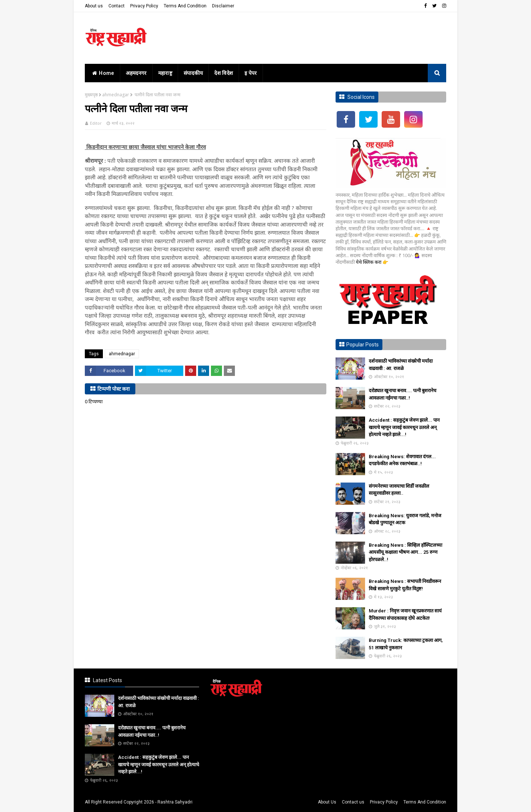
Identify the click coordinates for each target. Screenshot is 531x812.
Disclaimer (223, 6)
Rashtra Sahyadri (175, 802)
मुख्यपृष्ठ (91, 95)
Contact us (353, 802)
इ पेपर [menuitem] (251, 73)
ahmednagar (116, 95)
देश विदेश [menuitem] (224, 73)
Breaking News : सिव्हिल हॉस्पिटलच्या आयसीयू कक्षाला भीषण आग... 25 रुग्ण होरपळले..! (405, 552)
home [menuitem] (102, 73)
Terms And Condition (185, 6)
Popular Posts (362, 345)
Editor (96, 123)
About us (94, 6)
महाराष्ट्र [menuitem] (165, 73)
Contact (117, 6)
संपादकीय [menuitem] (193, 73)
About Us (327, 802)
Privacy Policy (144, 6)
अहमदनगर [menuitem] (136, 73)
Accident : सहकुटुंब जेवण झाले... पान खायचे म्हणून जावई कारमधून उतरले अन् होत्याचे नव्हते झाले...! (404, 427)
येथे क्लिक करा (369, 262)
